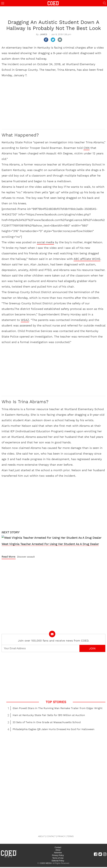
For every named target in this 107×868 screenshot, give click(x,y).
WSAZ (25, 320)
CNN (87, 148)
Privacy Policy (58, 855)
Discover (22, 557)
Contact (58, 847)
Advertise (58, 853)
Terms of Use (58, 858)
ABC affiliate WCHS (87, 259)
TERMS (70, 836)
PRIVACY (61, 836)
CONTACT (51, 836)
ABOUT (41, 836)
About (58, 850)
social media (45, 242)
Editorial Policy (58, 861)
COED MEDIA (46, 863)
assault (31, 557)
